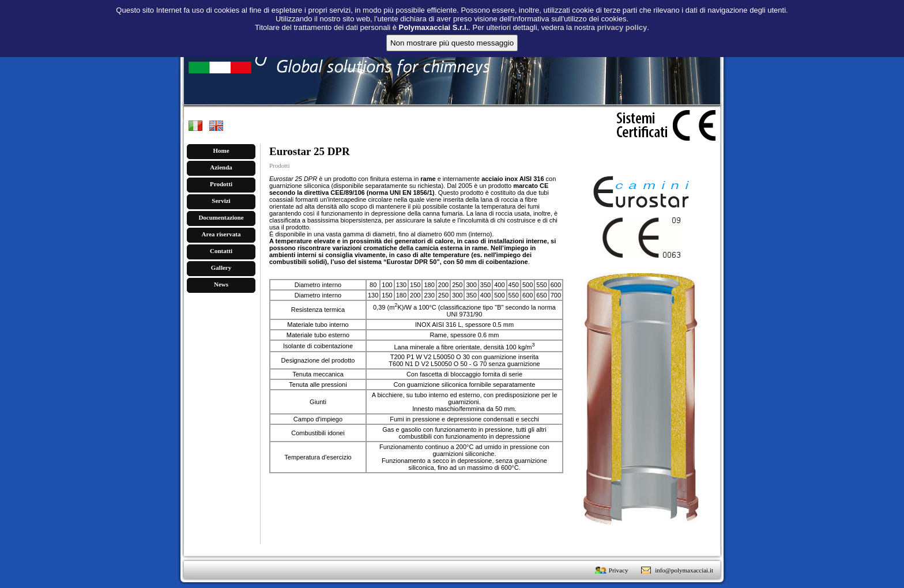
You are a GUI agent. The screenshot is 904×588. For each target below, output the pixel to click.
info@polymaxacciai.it (684, 570)
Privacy (619, 570)
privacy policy (622, 19)
